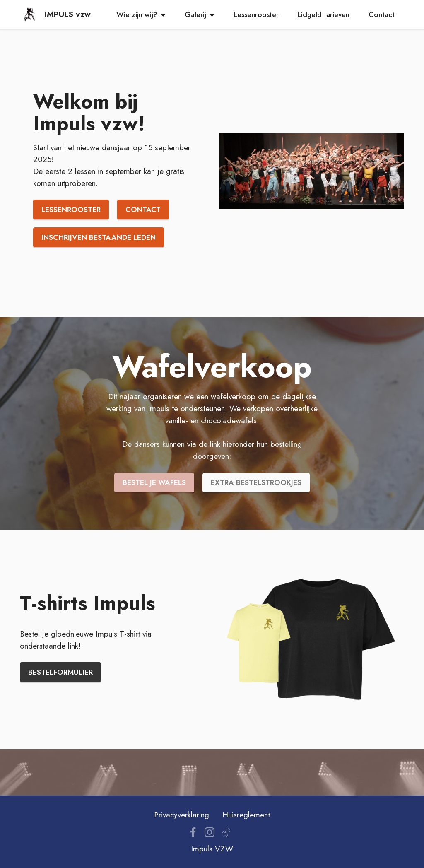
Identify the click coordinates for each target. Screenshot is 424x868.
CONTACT (143, 210)
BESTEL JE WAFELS (154, 482)
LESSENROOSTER (71, 210)
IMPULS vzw (68, 14)
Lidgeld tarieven (323, 14)
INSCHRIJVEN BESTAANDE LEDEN (99, 237)
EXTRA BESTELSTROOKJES (256, 482)
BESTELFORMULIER (60, 672)
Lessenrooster (256, 14)
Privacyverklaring (182, 815)
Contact (382, 14)
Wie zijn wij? (137, 14)
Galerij (195, 14)
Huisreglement (246, 815)
